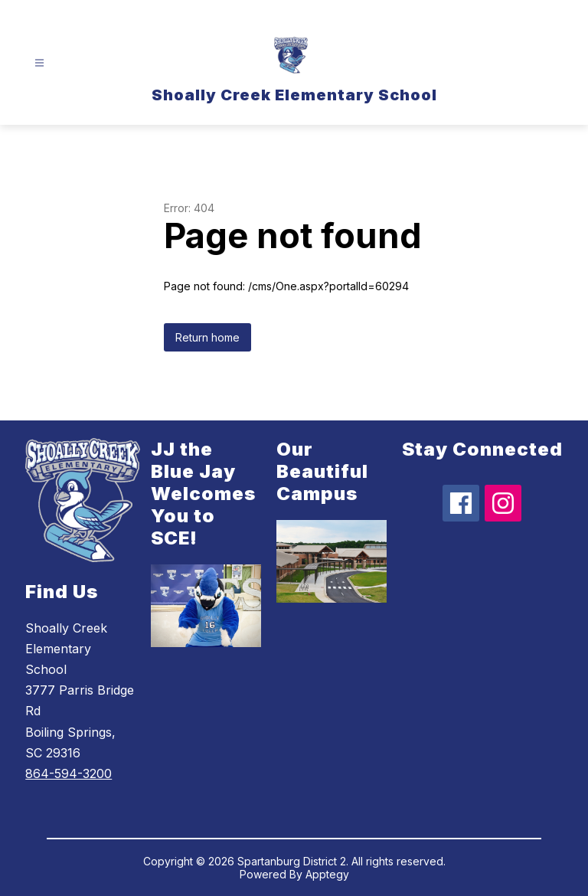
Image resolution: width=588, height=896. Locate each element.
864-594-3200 (69, 773)
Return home (207, 337)
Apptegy (327, 874)
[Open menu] (39, 63)
